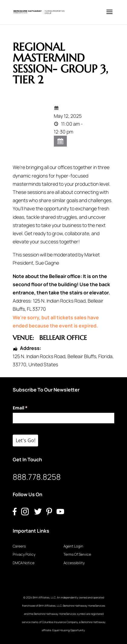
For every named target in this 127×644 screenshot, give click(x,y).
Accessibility (74, 563)
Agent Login (73, 546)
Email (29, 408)
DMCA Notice (24, 563)
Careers (19, 546)
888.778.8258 (37, 477)
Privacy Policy (24, 554)
